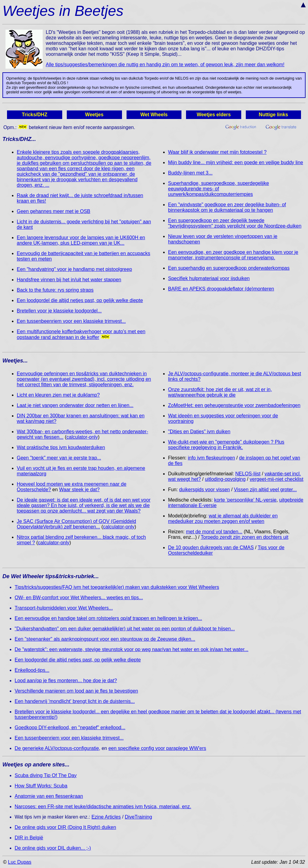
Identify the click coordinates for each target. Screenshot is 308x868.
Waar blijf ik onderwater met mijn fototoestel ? (217, 152)
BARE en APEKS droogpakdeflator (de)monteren (221, 289)
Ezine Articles (106, 817)
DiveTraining (138, 817)
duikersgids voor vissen (204, 490)
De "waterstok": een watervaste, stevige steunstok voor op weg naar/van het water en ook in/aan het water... (131, 649)
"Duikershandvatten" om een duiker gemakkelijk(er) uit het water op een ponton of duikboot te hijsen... (125, 629)
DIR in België (29, 838)
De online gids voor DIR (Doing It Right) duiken (65, 827)
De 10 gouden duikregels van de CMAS (211, 547)
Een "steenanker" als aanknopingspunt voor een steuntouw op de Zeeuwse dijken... (105, 639)
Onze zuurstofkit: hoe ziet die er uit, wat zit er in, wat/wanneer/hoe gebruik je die (220, 392)
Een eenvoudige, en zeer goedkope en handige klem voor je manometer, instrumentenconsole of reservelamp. (233, 255)
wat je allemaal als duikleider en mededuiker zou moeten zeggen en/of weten (223, 519)
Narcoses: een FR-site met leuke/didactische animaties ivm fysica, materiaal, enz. (103, 807)
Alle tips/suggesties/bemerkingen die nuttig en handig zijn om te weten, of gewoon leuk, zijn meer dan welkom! (165, 65)
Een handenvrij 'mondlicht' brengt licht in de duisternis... (75, 701)
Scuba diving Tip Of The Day (46, 775)
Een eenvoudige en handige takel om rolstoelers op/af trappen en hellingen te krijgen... (108, 618)
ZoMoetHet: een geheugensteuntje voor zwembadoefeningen (234, 405)
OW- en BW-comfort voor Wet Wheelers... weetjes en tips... (79, 598)
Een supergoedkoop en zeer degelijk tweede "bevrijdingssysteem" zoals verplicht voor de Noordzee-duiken (235, 223)
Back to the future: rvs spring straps (55, 290)
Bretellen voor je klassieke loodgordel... (59, 311)
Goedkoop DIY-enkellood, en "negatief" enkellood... (70, 728)
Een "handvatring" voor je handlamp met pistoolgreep (74, 269)
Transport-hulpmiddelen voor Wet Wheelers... (64, 608)
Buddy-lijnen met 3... (190, 173)
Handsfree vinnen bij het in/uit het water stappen (69, 280)
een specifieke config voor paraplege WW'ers (157, 748)
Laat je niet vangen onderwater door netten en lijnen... (75, 405)
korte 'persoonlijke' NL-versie (245, 500)
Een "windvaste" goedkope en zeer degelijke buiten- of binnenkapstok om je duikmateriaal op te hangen (227, 207)
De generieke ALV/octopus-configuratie (57, 748)
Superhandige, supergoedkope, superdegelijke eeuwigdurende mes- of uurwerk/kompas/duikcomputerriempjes (218, 189)
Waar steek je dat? (79, 490)
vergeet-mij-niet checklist (277, 479)
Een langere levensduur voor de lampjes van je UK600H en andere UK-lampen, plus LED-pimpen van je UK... (81, 240)
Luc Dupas (20, 862)
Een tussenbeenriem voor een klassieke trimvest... (71, 321)
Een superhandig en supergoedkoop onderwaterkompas (229, 268)
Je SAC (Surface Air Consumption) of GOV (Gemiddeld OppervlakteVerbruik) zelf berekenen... (76, 524)
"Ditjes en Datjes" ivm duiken (199, 432)
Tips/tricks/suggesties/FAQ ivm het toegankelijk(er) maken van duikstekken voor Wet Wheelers (117, 587)
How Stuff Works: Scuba (41, 786)
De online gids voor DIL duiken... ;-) (53, 848)
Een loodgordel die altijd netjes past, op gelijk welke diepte (80, 300)
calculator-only (82, 437)
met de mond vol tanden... (214, 532)
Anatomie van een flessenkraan (49, 796)
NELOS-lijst (248, 474)
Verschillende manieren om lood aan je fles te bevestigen (76, 691)
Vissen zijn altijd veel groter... (265, 490)
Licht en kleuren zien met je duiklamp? (58, 395)
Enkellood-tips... (32, 670)
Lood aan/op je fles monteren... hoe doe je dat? (66, 681)
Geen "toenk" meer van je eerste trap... (59, 458)
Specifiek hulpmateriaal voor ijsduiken (209, 278)
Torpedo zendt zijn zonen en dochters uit (244, 537)
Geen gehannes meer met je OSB (54, 211)
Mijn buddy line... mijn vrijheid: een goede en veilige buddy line (236, 162)
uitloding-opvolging (225, 479)
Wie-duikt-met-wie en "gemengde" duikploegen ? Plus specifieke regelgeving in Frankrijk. (226, 445)
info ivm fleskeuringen (211, 458)
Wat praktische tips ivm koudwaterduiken (61, 447)
